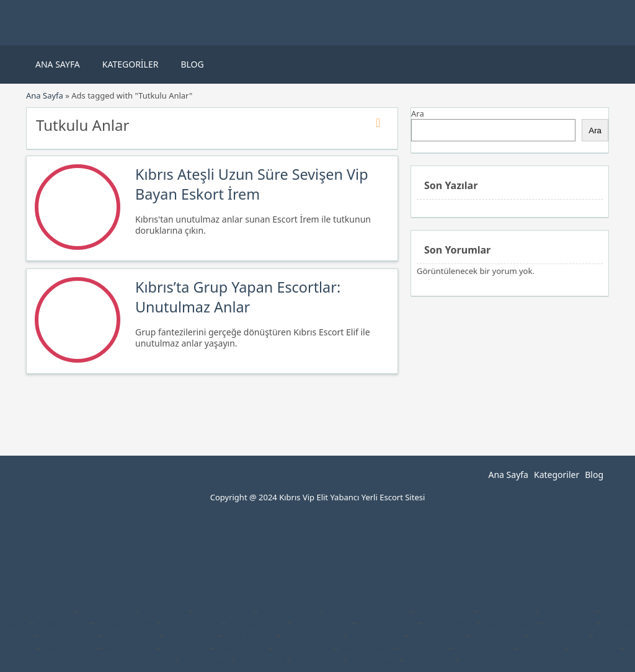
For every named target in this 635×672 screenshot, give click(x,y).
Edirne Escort (497, 636)
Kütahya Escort (558, 636)
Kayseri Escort (375, 636)
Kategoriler (131, 64)
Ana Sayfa (58, 64)
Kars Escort (541, 648)
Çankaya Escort (126, 624)
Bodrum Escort (191, 624)
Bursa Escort (149, 661)
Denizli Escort (128, 648)
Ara (418, 113)
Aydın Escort (423, 648)
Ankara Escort (567, 611)
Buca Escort (184, 648)
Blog (192, 64)
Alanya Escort (450, 624)
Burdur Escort (437, 636)
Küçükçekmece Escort (366, 611)
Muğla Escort (191, 636)
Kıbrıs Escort (594, 648)
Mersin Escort (69, 648)
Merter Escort (507, 611)
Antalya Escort (69, 636)
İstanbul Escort (223, 611)
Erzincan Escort (312, 636)
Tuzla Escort (163, 611)
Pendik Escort (106, 611)
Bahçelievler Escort (36, 611)
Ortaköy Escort (303, 648)
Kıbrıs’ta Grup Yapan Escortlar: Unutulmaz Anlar (238, 297)
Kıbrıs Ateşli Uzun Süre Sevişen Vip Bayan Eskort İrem (252, 184)
